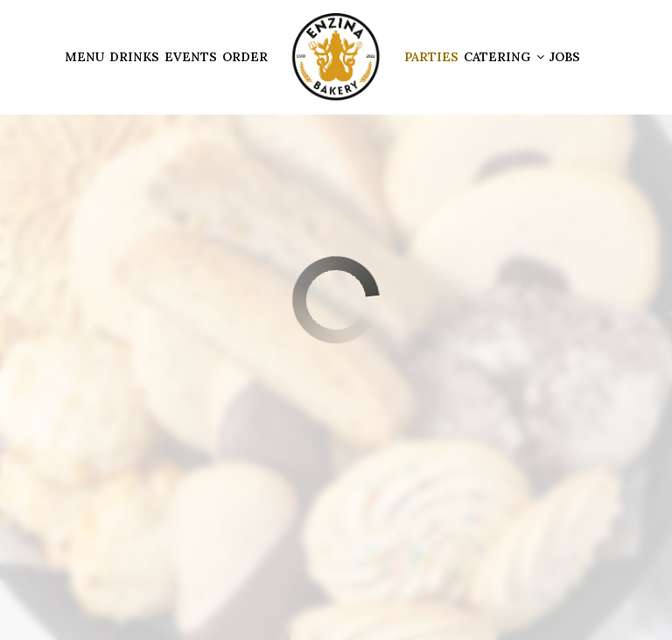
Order (245, 57)
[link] (336, 57)
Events (191, 57)
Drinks (134, 57)
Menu (84, 57)
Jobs (565, 57)
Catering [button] (504, 57)
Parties (431, 57)
